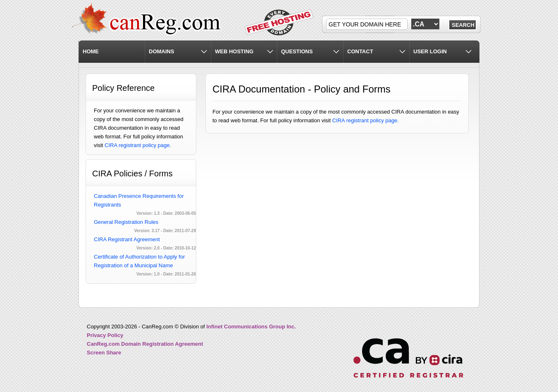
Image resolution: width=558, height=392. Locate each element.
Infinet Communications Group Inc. (251, 327)
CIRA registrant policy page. (138, 145)
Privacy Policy (105, 335)
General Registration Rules (126, 222)
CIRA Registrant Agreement (127, 239)
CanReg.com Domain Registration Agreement (145, 344)
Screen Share (104, 353)
